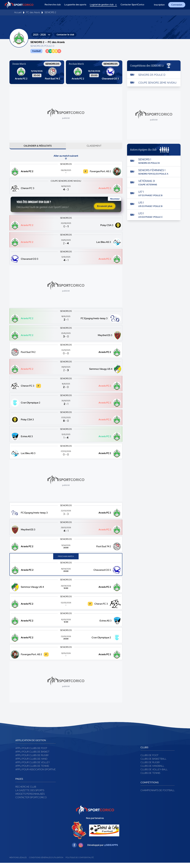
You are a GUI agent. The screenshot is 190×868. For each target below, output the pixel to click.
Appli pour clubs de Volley (33, 768)
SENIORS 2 (50, 12)
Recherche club (26, 792)
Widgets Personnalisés (30, 799)
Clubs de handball (152, 771)
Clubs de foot (150, 760)
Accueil (18, 12)
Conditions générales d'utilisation (46, 863)
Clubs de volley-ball (154, 775)
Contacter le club (65, 35)
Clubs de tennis (150, 778)
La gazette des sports (30, 795)
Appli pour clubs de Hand (31, 764)
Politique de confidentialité (80, 863)
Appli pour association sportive (36, 775)
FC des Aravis (33, 12)
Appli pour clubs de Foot (31, 753)
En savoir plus (105, 210)
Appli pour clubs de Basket (32, 757)
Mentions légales (18, 863)
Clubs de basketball (153, 764)
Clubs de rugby (150, 768)
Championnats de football (158, 795)
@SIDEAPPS (111, 850)
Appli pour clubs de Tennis (32, 771)
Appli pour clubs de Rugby (32, 760)
